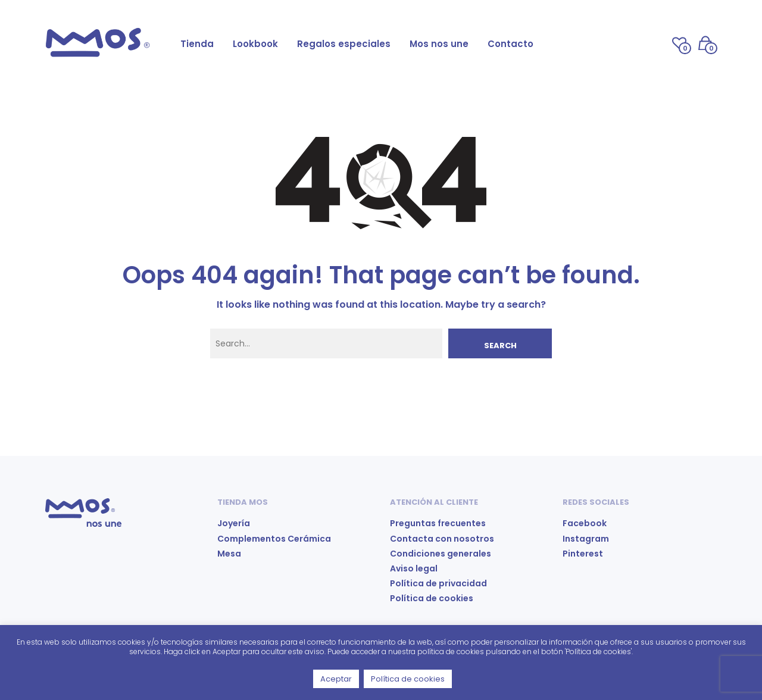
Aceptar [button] (336, 679)
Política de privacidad (438, 583)
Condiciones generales (441, 554)
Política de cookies (432, 598)
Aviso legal (414, 568)
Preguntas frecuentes (438, 523)
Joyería (234, 523)
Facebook (585, 523)
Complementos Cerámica (274, 539)
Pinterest (583, 554)
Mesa (229, 554)
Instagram (586, 539)
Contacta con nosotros (442, 539)
